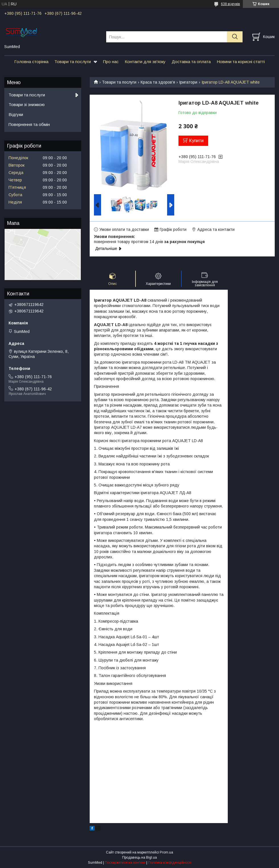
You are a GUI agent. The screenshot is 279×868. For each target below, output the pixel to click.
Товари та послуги (73, 62)
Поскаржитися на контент (125, 863)
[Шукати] (235, 37)
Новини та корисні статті (241, 62)
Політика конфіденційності (170, 863)
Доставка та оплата (191, 62)
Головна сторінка (31, 62)
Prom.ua (166, 852)
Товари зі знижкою (27, 104)
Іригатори (188, 82)
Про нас (111, 62)
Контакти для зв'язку (145, 62)
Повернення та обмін (29, 124)
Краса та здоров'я (158, 82)
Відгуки (16, 114)
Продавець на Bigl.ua (139, 857)
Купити (196, 141)
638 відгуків (230, 4)
